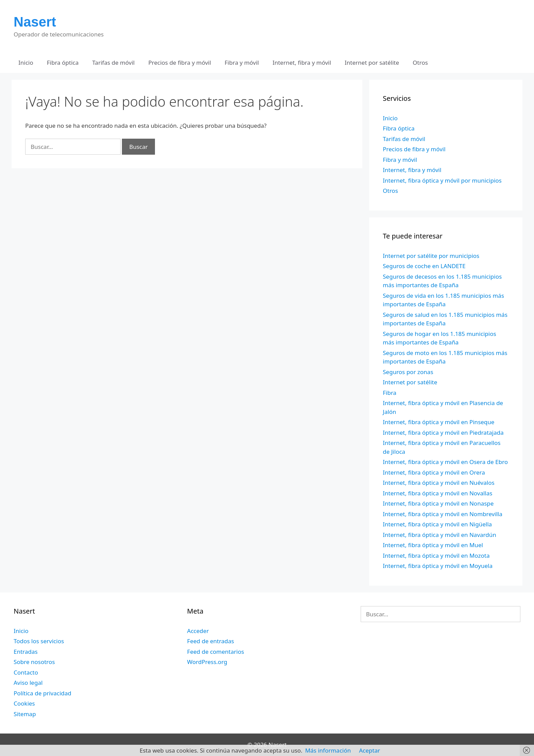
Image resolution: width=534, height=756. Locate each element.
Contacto (26, 672)
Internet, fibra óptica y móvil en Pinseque (439, 422)
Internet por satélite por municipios (431, 256)
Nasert (35, 22)
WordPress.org (207, 662)
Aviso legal (28, 683)
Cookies (24, 703)
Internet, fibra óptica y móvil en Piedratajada (443, 433)
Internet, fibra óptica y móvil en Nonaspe (438, 503)
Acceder (198, 631)
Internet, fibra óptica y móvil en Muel (433, 545)
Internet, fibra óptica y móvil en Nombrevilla (443, 514)
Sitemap (25, 714)
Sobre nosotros (34, 662)
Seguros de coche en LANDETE (424, 266)
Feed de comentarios (215, 652)
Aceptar (370, 750)
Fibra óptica (63, 63)
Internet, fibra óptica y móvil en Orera (434, 472)
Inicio (26, 63)
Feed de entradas (210, 641)
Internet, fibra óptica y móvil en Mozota (436, 556)
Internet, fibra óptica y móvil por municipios (442, 180)
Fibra (390, 393)
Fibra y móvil (242, 63)
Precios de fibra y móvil (179, 63)
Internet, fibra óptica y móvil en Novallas (438, 493)
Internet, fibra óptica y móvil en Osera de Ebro (445, 462)
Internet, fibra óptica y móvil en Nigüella (437, 524)
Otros (420, 63)
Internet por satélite (372, 63)
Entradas (26, 652)
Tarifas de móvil (114, 63)
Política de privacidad (42, 693)
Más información (328, 750)
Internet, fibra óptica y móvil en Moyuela (438, 566)
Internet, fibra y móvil (302, 63)
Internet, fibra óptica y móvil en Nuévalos (439, 483)
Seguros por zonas (408, 372)
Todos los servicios (39, 641)
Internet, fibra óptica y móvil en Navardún (439, 535)
